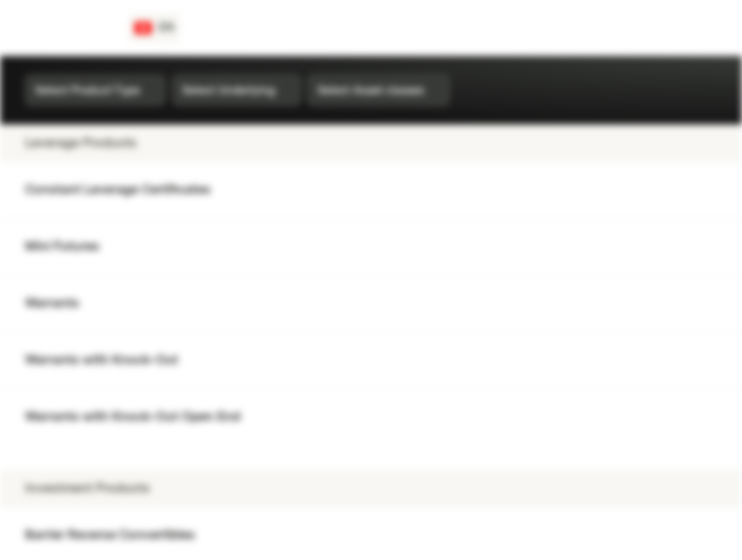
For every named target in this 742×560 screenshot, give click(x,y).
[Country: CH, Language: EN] (154, 28)
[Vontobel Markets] (67, 28)
